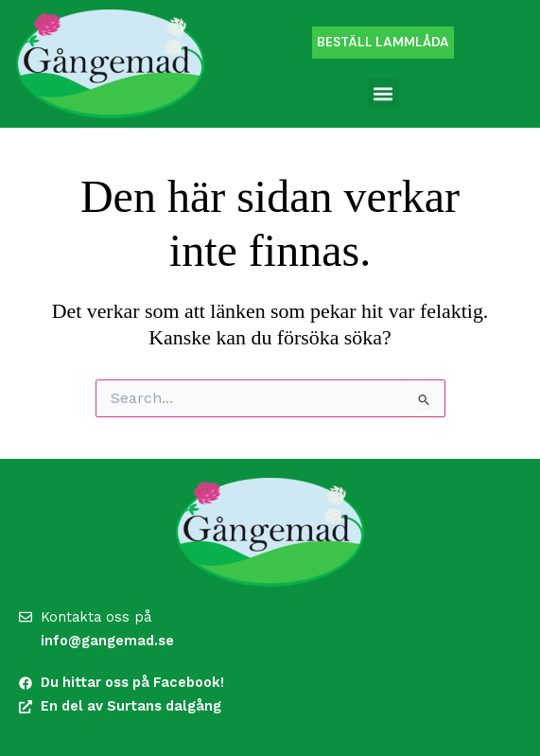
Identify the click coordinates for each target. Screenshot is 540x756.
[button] (383, 93)
